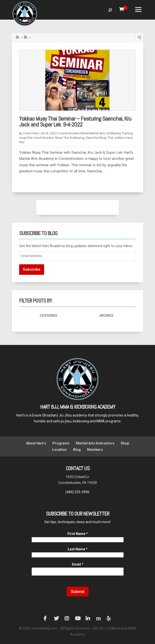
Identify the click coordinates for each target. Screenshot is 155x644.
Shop (125, 443)
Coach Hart (30, 133)
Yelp (109, 619)
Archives (106, 316)
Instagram (67, 619)
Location (59, 450)
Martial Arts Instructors (95, 443)
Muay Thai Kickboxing (70, 138)
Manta (99, 619)
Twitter (56, 619)
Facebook (46, 619)
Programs (61, 443)
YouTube (77, 619)
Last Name (78, 549)
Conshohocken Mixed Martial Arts (82, 133)
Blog (77, 450)
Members (95, 450)
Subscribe (32, 270)
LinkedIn (88, 619)
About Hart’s (36, 443)
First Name (78, 534)
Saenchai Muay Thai (26, 37)
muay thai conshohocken (36, 138)
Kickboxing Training (120, 133)
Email (78, 564)
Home (18, 37)
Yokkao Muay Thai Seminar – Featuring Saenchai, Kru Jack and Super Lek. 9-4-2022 (75, 121)
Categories (48, 316)
